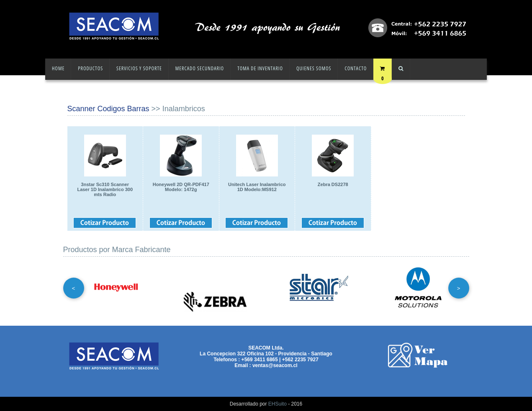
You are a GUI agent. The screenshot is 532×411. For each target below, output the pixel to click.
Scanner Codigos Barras (108, 109)
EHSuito (278, 404)
